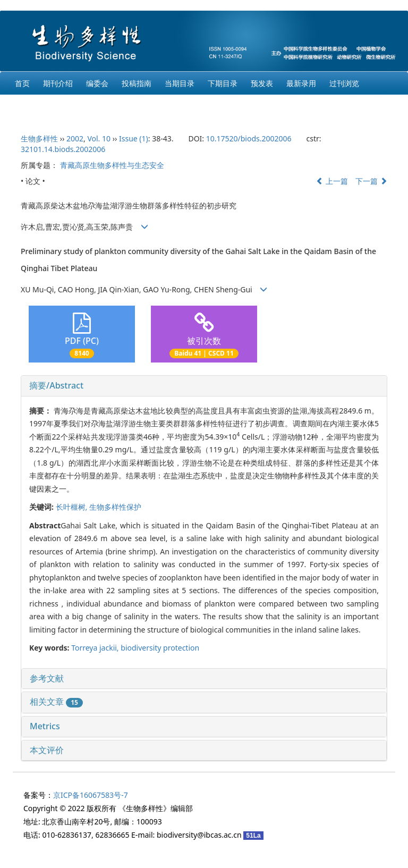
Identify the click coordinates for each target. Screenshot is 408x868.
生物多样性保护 (115, 507)
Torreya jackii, (96, 648)
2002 (75, 138)
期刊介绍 (58, 83)
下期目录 (223, 83)
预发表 (262, 83)
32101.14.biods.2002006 (63, 149)
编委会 (97, 83)
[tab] (204, 386)
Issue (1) (134, 138)
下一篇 (371, 181)
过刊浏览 (344, 83)
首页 (22, 83)
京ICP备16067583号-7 (91, 795)
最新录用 (301, 83)
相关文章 (56, 702)
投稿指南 (137, 83)
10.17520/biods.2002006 (249, 138)
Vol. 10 (99, 138)
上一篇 (332, 181)
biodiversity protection (160, 648)
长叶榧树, (73, 507)
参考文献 (47, 678)
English (28, 106)
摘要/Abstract (56, 385)
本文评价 (47, 750)
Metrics (45, 726)
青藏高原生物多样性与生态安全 (112, 165)
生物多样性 (39, 138)
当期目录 (180, 83)
